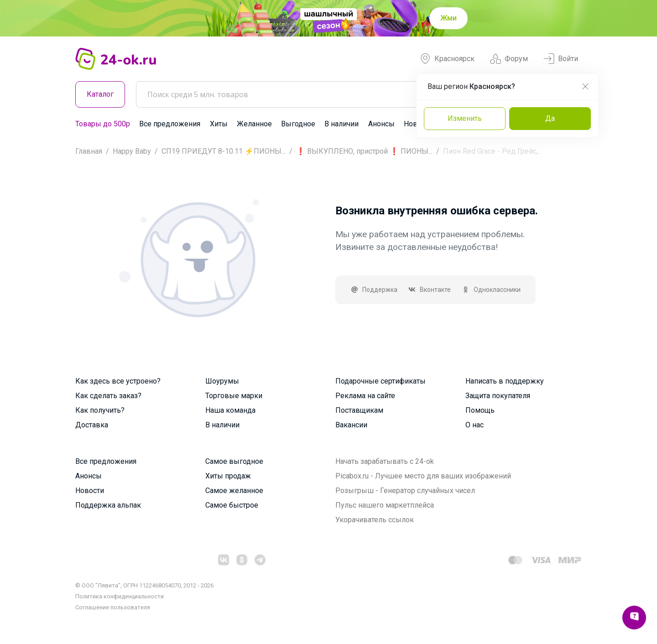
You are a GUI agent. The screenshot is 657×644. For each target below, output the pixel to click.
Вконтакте (430, 290)
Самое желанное (234, 491)
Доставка (92, 425)
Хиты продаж (228, 476)
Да (550, 118)
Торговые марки (234, 396)
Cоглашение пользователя (113, 607)
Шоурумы (222, 381)
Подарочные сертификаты (381, 381)
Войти (561, 59)
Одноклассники (491, 290)
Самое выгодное (234, 461)
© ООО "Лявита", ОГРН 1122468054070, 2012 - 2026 (144, 585)
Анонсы (381, 124)
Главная (89, 151)
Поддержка (374, 290)
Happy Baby (132, 151)
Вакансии (351, 425)
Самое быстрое (232, 505)
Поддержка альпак (108, 505)
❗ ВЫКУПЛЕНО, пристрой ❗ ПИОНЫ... (364, 151)
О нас (474, 425)
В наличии (342, 124)
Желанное (254, 124)
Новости (90, 491)
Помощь (480, 410)
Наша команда (230, 410)
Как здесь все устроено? (118, 381)
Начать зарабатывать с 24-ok (385, 461)
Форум (509, 59)
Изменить (465, 118)
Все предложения (170, 124)
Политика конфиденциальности (120, 596)
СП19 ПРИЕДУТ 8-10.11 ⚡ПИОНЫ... (224, 151)
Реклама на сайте (365, 396)
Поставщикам (359, 410)
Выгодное (298, 124)
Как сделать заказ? (108, 396)
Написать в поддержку (505, 381)
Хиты (219, 124)
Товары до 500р (103, 124)
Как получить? (100, 410)
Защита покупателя (498, 396)
